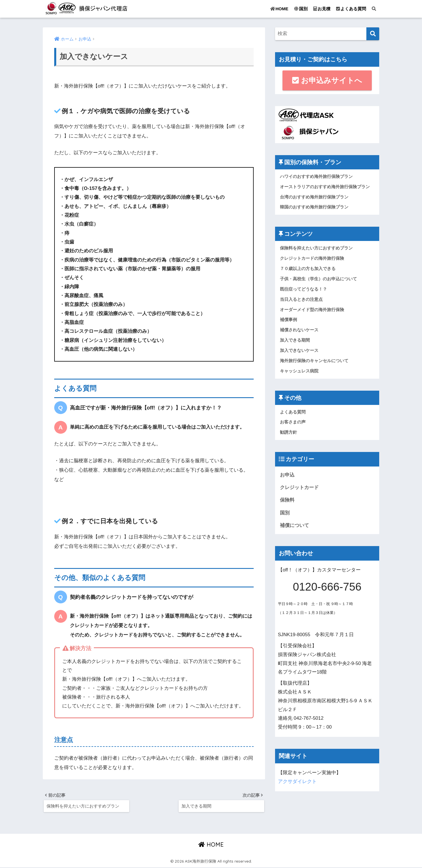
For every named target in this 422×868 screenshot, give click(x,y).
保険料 (287, 503)
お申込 (287, 477)
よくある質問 (351, 9)
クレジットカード (299, 490)
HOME (279, 9)
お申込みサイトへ (327, 80)
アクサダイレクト (297, 784)
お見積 (322, 9)
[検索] (373, 34)
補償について (294, 528)
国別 (301, 9)
